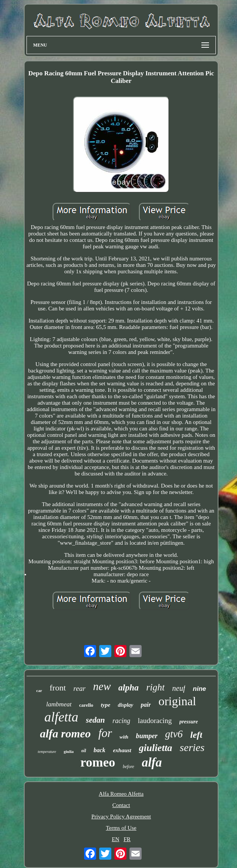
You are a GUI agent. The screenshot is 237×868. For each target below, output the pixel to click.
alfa (152, 762)
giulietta (156, 748)
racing (121, 721)
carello (86, 705)
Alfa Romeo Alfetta (121, 794)
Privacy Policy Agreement (121, 817)
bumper (147, 736)
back (99, 750)
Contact (121, 805)
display (125, 705)
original (177, 701)
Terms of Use (121, 828)
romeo (98, 762)
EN (115, 839)
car (39, 690)
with (124, 737)
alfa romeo (65, 733)
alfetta (61, 717)
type (105, 705)
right (155, 687)
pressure (189, 722)
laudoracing (155, 721)
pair (146, 705)
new (102, 686)
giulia (69, 751)
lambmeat (59, 704)
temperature (47, 752)
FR (127, 839)
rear (80, 688)
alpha (129, 688)
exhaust (122, 750)
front (58, 688)
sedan (95, 720)
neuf (179, 688)
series (192, 747)
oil (84, 751)
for (105, 733)
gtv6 (174, 734)
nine (199, 689)
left (196, 735)
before (128, 767)
